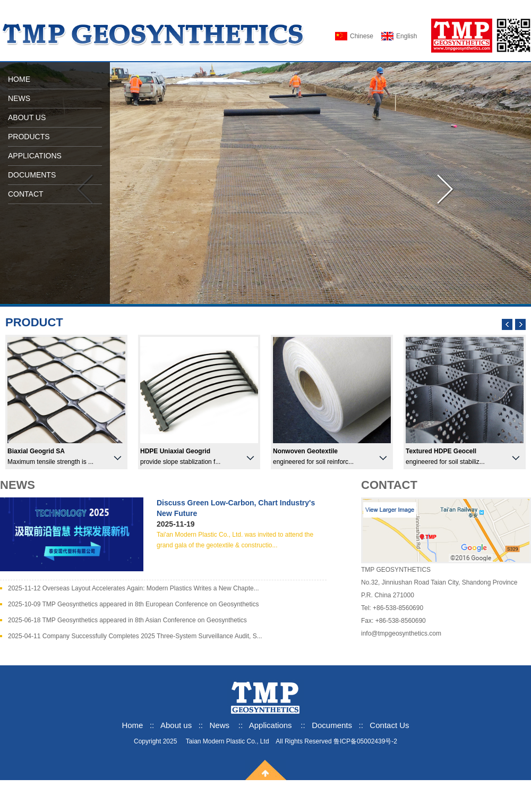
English (406, 36)
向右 (446, 190)
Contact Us (389, 725)
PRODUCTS (29, 137)
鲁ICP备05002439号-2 (365, 741)
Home (132, 725)
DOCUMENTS (32, 175)
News (220, 725)
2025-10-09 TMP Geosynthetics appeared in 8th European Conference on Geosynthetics (134, 604)
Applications (271, 725)
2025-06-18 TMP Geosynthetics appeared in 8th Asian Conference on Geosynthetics (127, 620)
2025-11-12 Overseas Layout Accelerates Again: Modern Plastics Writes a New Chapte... (134, 588)
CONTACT (26, 194)
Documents (332, 725)
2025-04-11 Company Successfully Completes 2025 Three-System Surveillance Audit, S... (135, 636)
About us (177, 725)
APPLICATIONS (35, 156)
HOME (19, 79)
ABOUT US (27, 117)
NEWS (19, 98)
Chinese (362, 36)
